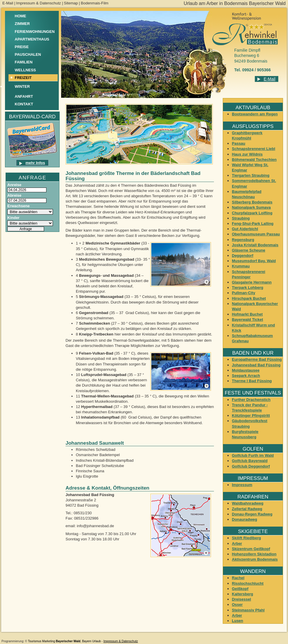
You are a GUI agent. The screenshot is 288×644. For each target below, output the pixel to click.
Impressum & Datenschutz (38, 3)
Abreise (14, 195)
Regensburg (243, 240)
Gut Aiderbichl (245, 229)
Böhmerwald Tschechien (254, 160)
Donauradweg (245, 519)
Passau (239, 143)
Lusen (237, 621)
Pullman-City (243, 293)
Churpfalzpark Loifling (252, 213)
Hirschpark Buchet (249, 298)
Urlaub (97, 641)
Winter (22, 86)
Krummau (241, 266)
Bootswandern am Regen (255, 114)
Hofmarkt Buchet (247, 314)
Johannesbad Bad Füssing (256, 365)
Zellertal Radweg (247, 509)
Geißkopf (240, 589)
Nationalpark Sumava (251, 207)
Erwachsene (19, 206)
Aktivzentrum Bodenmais (255, 559)
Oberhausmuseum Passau (256, 234)
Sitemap (71, 3)
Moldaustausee (246, 370)
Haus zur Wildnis (247, 154)
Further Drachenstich (251, 400)
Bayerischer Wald (68, 641)
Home (20, 16)
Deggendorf (243, 256)
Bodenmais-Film (95, 3)
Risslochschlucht (248, 583)
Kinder (13, 218)
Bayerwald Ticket (247, 320)
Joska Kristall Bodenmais (255, 245)
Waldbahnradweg (248, 503)
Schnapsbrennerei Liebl (253, 149)
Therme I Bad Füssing (252, 381)
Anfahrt (24, 96)
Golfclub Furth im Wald (253, 455)
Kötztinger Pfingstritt (251, 415)
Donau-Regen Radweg (252, 514)
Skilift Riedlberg (246, 538)
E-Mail (8, 3)
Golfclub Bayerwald (250, 461)
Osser (237, 605)
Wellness (25, 70)
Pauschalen (28, 54)
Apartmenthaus (32, 39)
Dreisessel (241, 599)
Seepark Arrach (246, 376)
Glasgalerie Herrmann (252, 282)
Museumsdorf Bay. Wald (254, 261)
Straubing (241, 218)
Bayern (87, 641)
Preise (22, 47)
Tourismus (35, 641)
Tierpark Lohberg (248, 288)
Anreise (14, 185)
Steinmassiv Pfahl (248, 610)
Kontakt (24, 104)
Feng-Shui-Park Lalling (253, 224)
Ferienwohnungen (35, 32)
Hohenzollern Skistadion (254, 554)
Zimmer (22, 24)
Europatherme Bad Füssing (257, 359)
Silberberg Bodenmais (252, 202)
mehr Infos (35, 163)
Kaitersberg (242, 594)
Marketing (48, 641)
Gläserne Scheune (248, 250)
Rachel (238, 578)
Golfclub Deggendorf (251, 466)
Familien (24, 62)
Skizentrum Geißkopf (251, 549)
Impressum (242, 485)
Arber (237, 543)
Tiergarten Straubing (251, 175)
